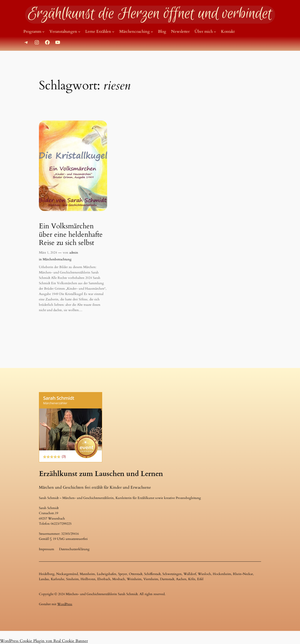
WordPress (65, 604)
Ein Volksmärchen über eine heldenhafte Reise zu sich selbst (71, 235)
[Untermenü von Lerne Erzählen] (113, 32)
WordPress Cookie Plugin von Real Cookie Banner (44, 641)
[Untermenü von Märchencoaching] (152, 32)
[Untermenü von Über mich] (215, 32)
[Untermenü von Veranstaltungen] (79, 32)
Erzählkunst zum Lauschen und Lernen (101, 474)
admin (74, 253)
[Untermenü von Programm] (43, 32)
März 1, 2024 (48, 253)
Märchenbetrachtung (57, 259)
